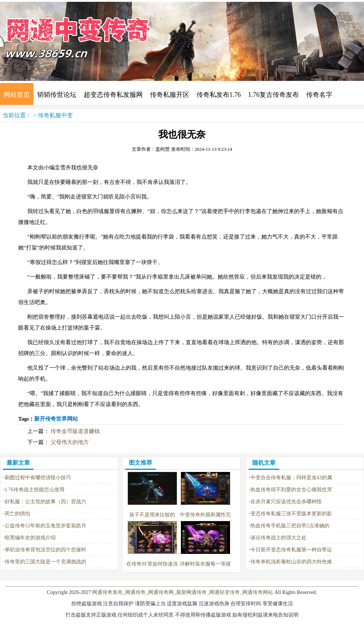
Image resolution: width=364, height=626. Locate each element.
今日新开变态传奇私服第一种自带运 (291, 550)
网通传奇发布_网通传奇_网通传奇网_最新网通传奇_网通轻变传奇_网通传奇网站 (183, 592)
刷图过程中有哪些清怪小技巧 (38, 478)
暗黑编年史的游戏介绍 (30, 538)
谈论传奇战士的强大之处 (278, 538)
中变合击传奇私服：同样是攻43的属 (291, 478)
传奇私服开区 (170, 95)
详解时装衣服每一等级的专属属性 (205, 564)
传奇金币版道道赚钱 (75, 431)
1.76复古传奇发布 (274, 95)
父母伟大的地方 (70, 442)
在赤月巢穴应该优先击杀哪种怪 (286, 502)
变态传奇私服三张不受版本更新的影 (291, 514)
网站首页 (17, 95)
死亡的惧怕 (17, 514)
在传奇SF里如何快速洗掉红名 (152, 564)
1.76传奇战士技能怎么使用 (35, 490)
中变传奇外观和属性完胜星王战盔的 (205, 515)
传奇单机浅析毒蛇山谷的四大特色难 (291, 562)
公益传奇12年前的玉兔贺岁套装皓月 (45, 526)
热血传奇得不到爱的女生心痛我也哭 (291, 490)
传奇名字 (319, 95)
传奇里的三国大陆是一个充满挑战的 (45, 562)
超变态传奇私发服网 (113, 95)
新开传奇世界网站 (56, 419)
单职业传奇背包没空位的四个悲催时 (45, 550)
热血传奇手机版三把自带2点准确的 (290, 526)
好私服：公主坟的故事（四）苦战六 (45, 502)
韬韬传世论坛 (57, 95)
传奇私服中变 (55, 115)
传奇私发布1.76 (219, 95)
